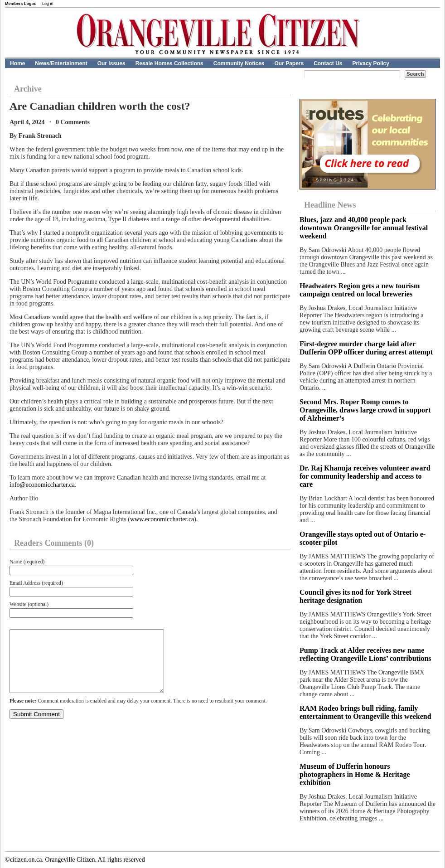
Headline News (330, 205)
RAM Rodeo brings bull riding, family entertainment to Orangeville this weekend (365, 712)
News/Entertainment (61, 63)
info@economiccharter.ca (42, 485)
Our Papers (289, 63)
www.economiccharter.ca (162, 519)
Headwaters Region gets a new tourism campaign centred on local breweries (360, 290)
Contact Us (328, 63)
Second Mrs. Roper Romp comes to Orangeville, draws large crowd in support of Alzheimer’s (365, 410)
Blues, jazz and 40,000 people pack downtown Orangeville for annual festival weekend (364, 228)
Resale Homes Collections (169, 63)
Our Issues (111, 63)
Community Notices (239, 63)
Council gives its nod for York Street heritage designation (356, 596)
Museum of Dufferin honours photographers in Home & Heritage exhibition (355, 774)
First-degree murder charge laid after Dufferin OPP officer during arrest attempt (367, 348)
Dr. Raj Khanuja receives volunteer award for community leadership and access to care (365, 476)
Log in (48, 4)
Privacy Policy (371, 63)
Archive (28, 89)
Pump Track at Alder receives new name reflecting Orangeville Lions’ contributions (365, 654)
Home (17, 63)
